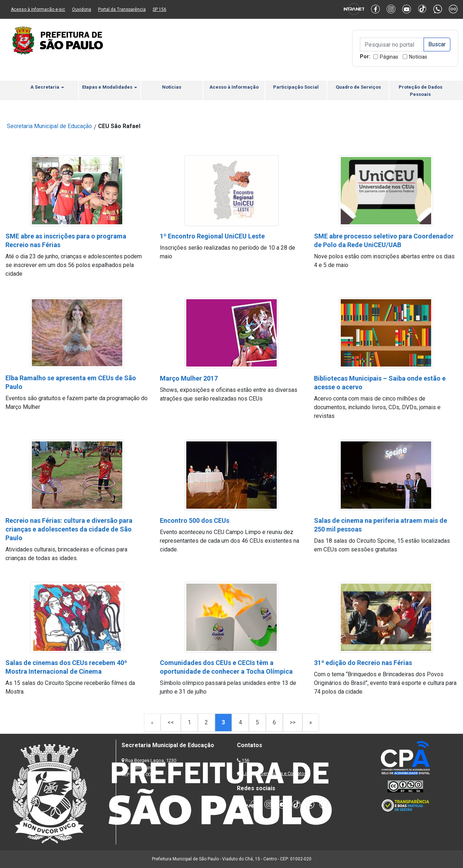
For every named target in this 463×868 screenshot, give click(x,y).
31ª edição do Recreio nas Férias (363, 663)
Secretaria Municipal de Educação (49, 126)
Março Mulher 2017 (189, 378)
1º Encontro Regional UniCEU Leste (212, 236)
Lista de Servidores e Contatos (275, 773)
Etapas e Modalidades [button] (110, 87)
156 (245, 760)
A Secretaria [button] (47, 87)
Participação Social (296, 87)
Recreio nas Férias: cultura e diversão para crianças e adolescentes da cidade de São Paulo (69, 529)
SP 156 (160, 9)
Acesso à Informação (234, 87)
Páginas (389, 57)
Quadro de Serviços (358, 87)
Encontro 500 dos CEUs (195, 520)
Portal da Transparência (122, 9)
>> (293, 722)
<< (171, 722)
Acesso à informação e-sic (38, 9)
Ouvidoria (82, 9)
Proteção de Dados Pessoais (420, 91)
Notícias (418, 57)
